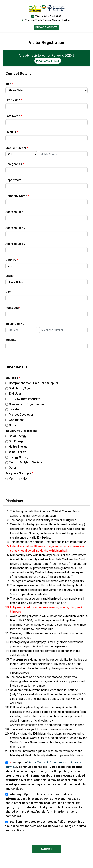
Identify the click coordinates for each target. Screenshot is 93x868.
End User (13, 394)
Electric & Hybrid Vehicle (24, 462)
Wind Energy (16, 452)
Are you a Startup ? (19, 473)
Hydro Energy (16, 447)
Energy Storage (18, 457)
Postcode (13, 308)
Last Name (14, 116)
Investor (13, 409)
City (9, 292)
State (10, 276)
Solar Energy (16, 436)
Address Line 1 (17, 212)
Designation (15, 164)
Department (13, 180)
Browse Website (46, 27)
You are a (13, 378)
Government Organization (25, 404)
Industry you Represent (22, 431)
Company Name (17, 196)
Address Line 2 (16, 228)
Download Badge (48, 61)
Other (11, 425)
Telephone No (15, 324)
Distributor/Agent (19, 388)
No (23, 479)
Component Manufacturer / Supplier (32, 383)
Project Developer (19, 415)
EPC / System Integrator (23, 399)
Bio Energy (15, 441)
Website (11, 340)
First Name (14, 100)
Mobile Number (17, 148)
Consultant (15, 420)
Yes (10, 479)
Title (9, 84)
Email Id (12, 132)
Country (12, 260)
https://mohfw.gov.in (70, 755)
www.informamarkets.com (27, 725)
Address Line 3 (16, 244)
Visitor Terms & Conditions (46, 762)
